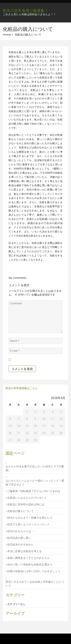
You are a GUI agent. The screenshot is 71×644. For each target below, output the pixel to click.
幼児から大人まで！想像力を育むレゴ (30, 518)
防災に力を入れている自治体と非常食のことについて (35, 584)
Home (7, 34)
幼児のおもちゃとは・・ (22, 531)
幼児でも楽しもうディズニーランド (28, 524)
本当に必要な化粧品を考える (24, 551)
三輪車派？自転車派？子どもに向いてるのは (34, 491)
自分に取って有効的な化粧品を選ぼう (30, 564)
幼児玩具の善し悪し (19, 538)
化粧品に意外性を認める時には (26, 504)
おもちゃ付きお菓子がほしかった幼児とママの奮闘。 (35, 468)
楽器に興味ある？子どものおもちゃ (28, 558)
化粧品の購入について (20, 511)
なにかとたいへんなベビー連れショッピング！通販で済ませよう (35, 482)
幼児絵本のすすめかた (20, 544)
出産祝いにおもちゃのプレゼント (27, 498)
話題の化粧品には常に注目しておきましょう (34, 571)
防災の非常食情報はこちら (22, 388)
